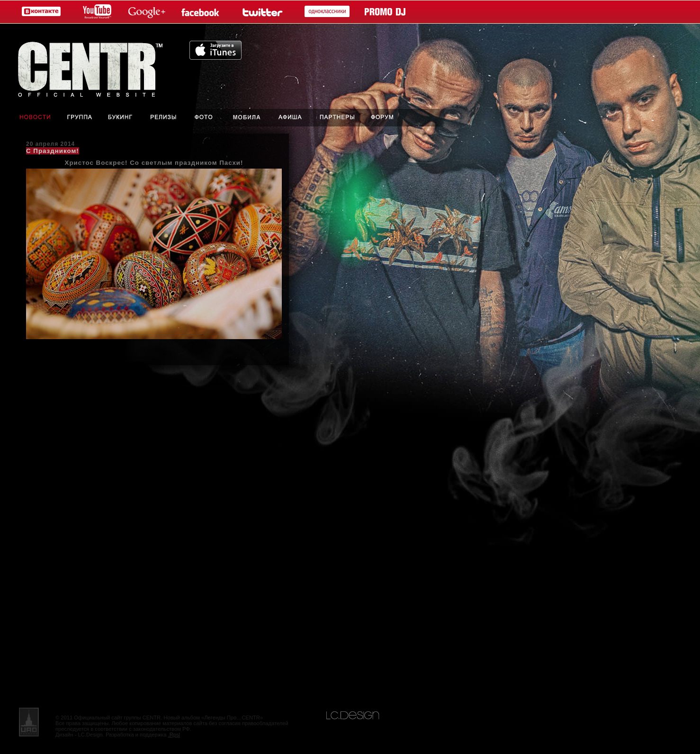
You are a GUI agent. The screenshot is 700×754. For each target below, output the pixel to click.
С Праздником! (53, 151)
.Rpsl (174, 735)
